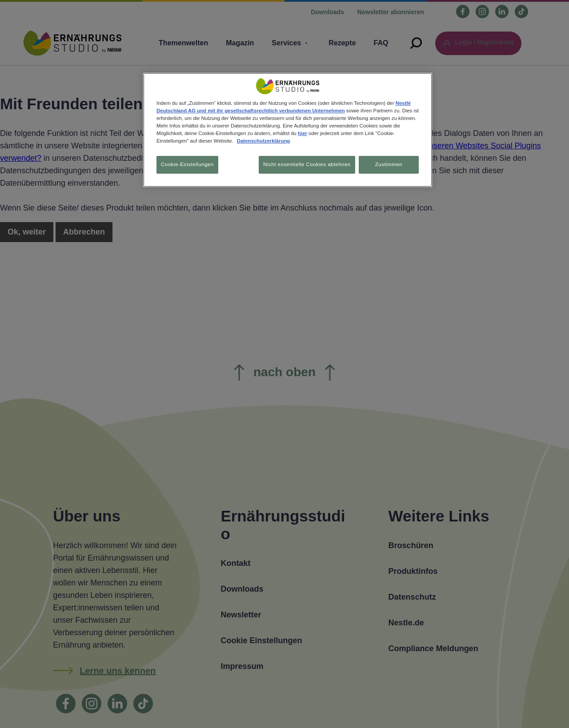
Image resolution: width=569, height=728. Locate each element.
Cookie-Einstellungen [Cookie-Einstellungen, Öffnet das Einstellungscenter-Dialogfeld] (187, 164)
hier (303, 133)
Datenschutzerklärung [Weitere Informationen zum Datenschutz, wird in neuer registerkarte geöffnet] (263, 141)
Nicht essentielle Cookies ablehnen (304, 164)
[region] (288, 131)
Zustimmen (389, 164)
